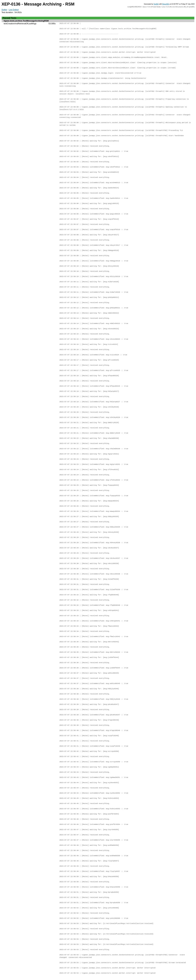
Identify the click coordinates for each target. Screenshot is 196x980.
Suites (4, 10)
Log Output (14, 10)
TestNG (156, 4)
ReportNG (166, 4)
